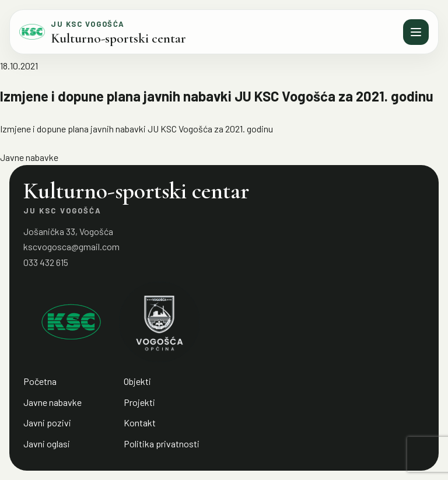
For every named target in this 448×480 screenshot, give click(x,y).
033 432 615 (46, 262)
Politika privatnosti (162, 444)
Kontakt (140, 423)
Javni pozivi (47, 423)
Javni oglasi (47, 444)
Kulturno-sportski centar (118, 38)
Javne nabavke (29, 157)
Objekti (137, 381)
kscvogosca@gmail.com (71, 246)
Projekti (139, 402)
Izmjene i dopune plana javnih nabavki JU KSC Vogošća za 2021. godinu (136, 129)
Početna (40, 381)
